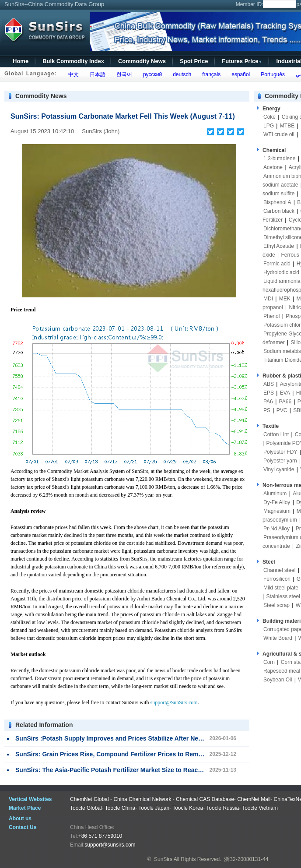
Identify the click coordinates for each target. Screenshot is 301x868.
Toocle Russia (222, 808)
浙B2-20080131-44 (246, 859)
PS (267, 410)
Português (271, 74)
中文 (72, 74)
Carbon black (279, 211)
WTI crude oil (279, 134)
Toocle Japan (154, 808)
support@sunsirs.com (110, 845)
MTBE (287, 126)
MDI (268, 299)
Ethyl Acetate (279, 246)
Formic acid (277, 264)
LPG (269, 126)
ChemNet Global (89, 799)
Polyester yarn (280, 461)
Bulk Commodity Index (73, 61)
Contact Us (23, 827)
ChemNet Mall (254, 799)
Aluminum (275, 494)
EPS (269, 393)
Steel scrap (276, 605)
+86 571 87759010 (100, 836)
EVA (285, 393)
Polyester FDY (280, 452)
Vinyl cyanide (279, 469)
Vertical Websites (30, 799)
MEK (285, 299)
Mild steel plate (281, 588)
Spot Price (194, 61)
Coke (269, 117)
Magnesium (277, 511)
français (210, 74)
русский (151, 74)
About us (20, 819)
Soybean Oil (278, 680)
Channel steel (279, 570)
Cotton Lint (276, 434)
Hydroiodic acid (281, 272)
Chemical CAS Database (205, 799)
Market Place (25, 808)
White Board (278, 638)
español (240, 74)
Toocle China (120, 808)
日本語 (96, 74)
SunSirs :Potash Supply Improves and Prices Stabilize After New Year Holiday (128, 738)
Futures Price (242, 61)
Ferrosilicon (277, 579)
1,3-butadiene (279, 159)
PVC (282, 410)
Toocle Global (86, 808)
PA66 (285, 402)
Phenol (271, 316)
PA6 (268, 402)
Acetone (273, 167)
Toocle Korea (188, 808)
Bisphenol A (277, 202)
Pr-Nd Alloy (276, 529)
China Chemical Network (142, 799)
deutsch (180, 74)
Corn (269, 662)
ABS (269, 384)
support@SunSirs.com (174, 702)
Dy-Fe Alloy (277, 502)
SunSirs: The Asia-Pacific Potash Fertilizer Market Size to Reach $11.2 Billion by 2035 (139, 770)
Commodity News (142, 61)
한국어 (123, 74)
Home (21, 61)
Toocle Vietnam (260, 808)
